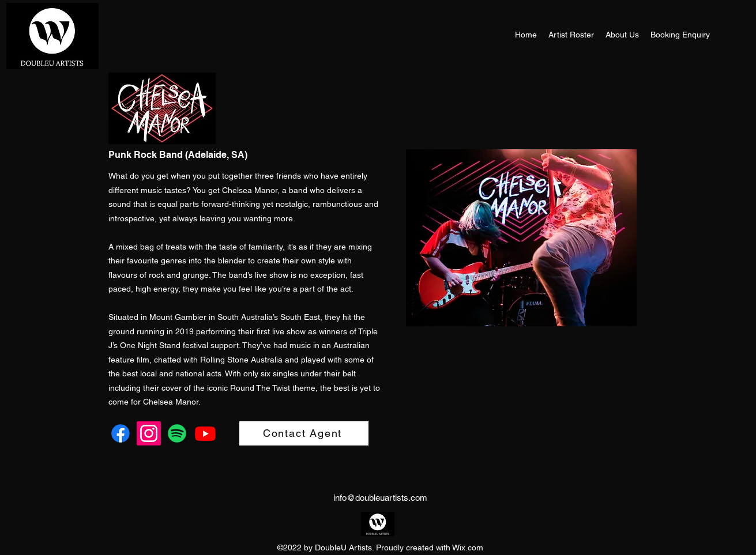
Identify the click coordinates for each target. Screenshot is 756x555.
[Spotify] (177, 433)
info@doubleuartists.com (380, 498)
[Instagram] (149, 433)
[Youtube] (205, 433)
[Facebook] (121, 433)
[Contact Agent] (304, 433)
